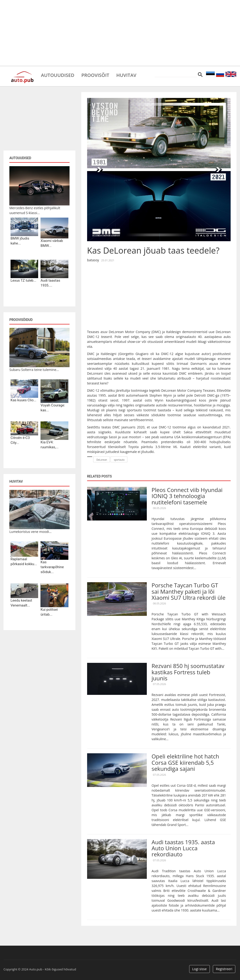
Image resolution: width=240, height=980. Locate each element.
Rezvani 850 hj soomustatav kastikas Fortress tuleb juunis (188, 672)
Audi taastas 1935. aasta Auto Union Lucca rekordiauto (183, 848)
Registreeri (224, 969)
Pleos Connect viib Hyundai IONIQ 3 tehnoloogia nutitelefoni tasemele (187, 496)
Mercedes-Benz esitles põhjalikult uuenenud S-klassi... (35, 210)
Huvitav (126, 75)
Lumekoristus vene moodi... (30, 532)
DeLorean (102, 460)
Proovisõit (95, 75)
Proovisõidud (21, 320)
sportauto (119, 460)
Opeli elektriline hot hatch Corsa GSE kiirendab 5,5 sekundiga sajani (185, 762)
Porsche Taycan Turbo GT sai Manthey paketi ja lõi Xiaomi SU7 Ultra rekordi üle (188, 591)
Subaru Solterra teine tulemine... (34, 370)
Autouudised (58, 75)
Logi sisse (199, 969)
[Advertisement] (120, 33)
